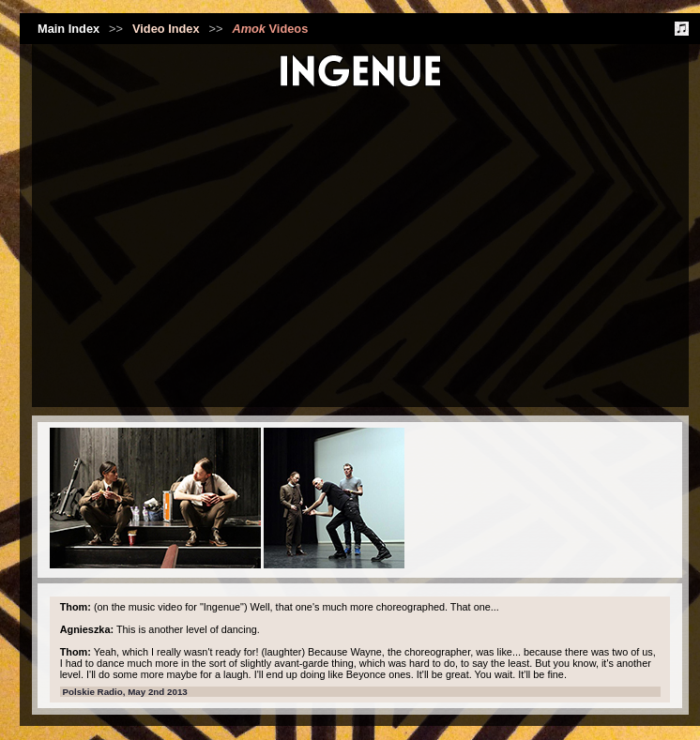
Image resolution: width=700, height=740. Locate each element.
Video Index (166, 29)
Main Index (68, 29)
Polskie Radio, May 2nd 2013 (125, 692)
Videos (270, 29)
